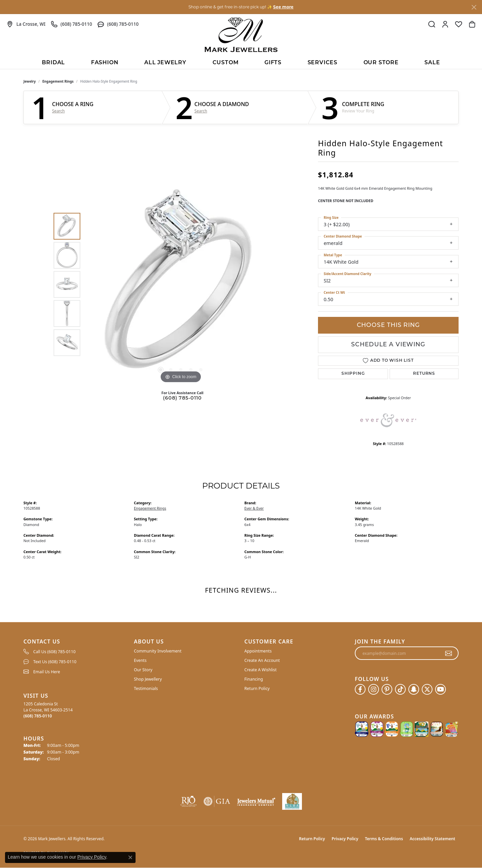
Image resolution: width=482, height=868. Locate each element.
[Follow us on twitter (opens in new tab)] (427, 689)
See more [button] (283, 7)
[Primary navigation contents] (241, 62)
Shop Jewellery (148, 679)
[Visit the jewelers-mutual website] (256, 801)
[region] (181, 284)
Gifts (273, 63)
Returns (424, 374)
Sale (432, 63)
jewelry (30, 81)
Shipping (353, 374)
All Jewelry (165, 63)
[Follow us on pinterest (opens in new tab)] (387, 689)
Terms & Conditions (384, 839)
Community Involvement (158, 651)
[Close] (474, 7)
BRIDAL (53, 63)
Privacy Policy (345, 839)
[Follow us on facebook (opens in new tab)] (360, 689)
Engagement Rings (58, 81)
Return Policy (257, 688)
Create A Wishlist (260, 670)
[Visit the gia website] (217, 801)
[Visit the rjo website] (188, 801)
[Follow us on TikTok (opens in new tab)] (400, 689)
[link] (26, 24)
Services (323, 63)
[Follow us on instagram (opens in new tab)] (374, 689)
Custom (226, 63)
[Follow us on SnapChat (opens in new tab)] (414, 689)
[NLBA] (292, 801)
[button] (432, 24)
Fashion (105, 63)
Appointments (258, 651)
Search (59, 111)
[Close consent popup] (130, 857)
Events (140, 660)
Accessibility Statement (432, 839)
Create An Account (262, 660)
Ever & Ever (254, 508)
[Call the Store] (38, 716)
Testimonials (146, 688)
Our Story (143, 670)
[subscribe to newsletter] (449, 653)
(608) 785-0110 (182, 398)
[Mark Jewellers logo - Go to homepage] (241, 35)
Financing (254, 679)
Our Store (381, 63)
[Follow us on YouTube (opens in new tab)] (440, 689)
